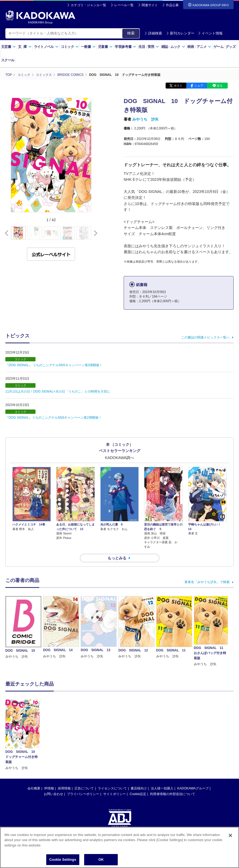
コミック (70, 47)
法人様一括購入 (162, 788)
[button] (94, 233)
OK (101, 860)
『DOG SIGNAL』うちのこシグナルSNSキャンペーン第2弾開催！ (53, 418)
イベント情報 (210, 33)
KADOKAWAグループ (193, 788)
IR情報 (49, 788)
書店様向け (139, 788)
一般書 (88, 47)
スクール (8, 60)
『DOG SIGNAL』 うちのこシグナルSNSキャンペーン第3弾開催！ (54, 365)
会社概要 (34, 788)
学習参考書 (126, 47)
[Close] (230, 836)
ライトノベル (46, 47)
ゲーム (218, 47)
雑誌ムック (173, 47)
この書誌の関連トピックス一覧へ (205, 337)
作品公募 (172, 5)
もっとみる (117, 558)
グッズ (231, 47)
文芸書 (8, 47)
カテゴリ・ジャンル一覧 (88, 5)
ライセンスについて (112, 788)
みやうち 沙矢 (145, 119)
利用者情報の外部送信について (173, 794)
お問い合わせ (53, 794)
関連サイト (150, 5)
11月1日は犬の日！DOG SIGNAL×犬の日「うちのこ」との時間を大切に (58, 391)
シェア (199, 86)
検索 (131, 33)
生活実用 (149, 47)
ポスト (178, 86)
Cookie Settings (63, 860)
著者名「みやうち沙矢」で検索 (207, 582)
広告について (84, 788)
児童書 (105, 47)
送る (220, 86)
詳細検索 (153, 33)
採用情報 (64, 788)
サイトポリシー (115, 794)
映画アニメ (199, 47)
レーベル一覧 (124, 5)
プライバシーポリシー (83, 794)
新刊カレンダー (180, 33)
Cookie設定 (138, 794)
